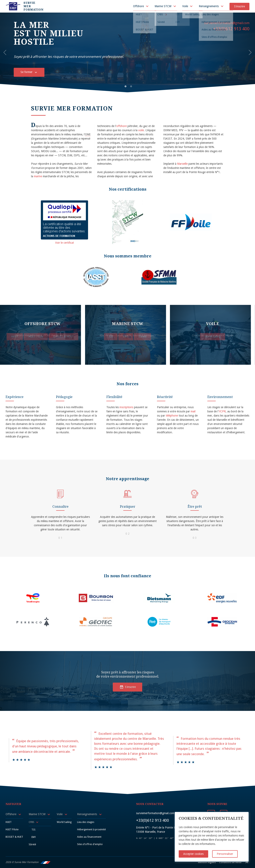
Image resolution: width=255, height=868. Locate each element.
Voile (185, 6)
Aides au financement (89, 837)
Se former (29, 71)
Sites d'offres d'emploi (90, 844)
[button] (6, 52)
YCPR (222, 411)
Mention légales (207, 862)
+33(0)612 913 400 (231, 29)
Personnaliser (225, 854)
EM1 (34, 837)
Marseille (182, 164)
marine (38, 176)
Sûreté (32, 844)
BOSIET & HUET (14, 837)
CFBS (31, 822)
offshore (122, 126)
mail (193, 411)
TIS (33, 830)
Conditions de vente (230, 862)
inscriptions (126, 407)
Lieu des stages (86, 822)
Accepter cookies (193, 854)
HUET (9, 822)
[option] (127, 52)
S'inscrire (239, 6)
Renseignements (209, 6)
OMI (88, 134)
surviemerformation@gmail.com (227, 23)
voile (141, 130)
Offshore (138, 6)
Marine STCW (163, 6)
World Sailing (64, 822)
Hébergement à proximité (91, 829)
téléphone (172, 416)
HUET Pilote (12, 829)
